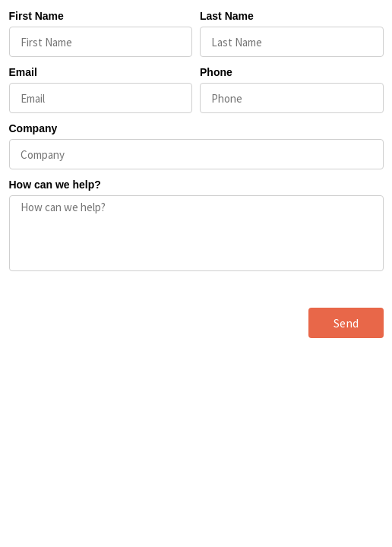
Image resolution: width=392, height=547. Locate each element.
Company (33, 128)
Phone (216, 72)
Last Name (227, 16)
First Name (36, 16)
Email (23, 72)
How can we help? (55, 185)
